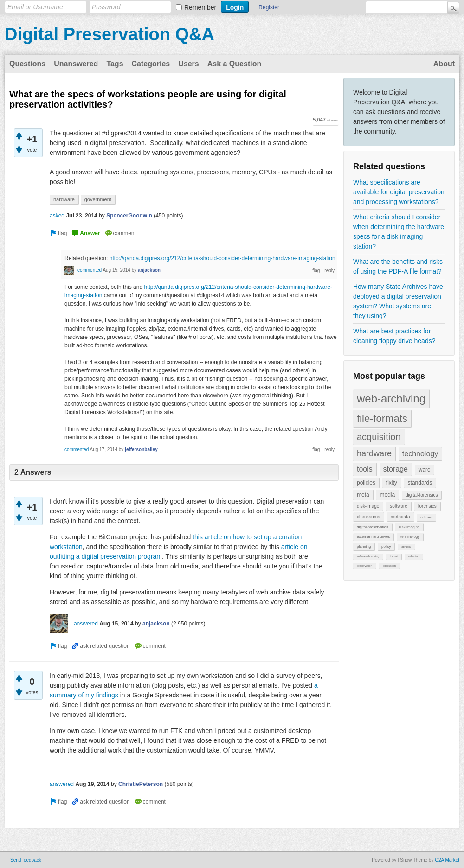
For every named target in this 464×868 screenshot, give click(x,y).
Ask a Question (234, 64)
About (444, 64)
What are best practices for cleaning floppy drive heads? (394, 336)
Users (188, 64)
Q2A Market (447, 860)
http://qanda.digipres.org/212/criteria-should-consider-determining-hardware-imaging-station (222, 258)
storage (396, 469)
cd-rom (426, 517)
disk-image (368, 506)
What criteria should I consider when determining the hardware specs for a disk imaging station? (399, 232)
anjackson (149, 270)
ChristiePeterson (141, 784)
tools (365, 469)
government (98, 199)
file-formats (382, 418)
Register (269, 7)
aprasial (406, 547)
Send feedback (26, 860)
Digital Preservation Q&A (110, 34)
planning (364, 546)
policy (386, 546)
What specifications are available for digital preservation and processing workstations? (399, 192)
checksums (368, 517)
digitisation (389, 566)
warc (424, 470)
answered (86, 624)
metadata (400, 517)
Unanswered (76, 64)
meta (363, 495)
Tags (115, 64)
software (399, 506)
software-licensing (368, 556)
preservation (364, 566)
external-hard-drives (373, 537)
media (387, 495)
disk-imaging (409, 527)
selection (414, 556)
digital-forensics (422, 495)
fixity (392, 483)
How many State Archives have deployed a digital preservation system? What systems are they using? (398, 301)
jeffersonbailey (141, 450)
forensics (427, 506)
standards (420, 483)
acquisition (379, 437)
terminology (410, 537)
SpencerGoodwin (129, 216)
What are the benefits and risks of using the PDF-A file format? (398, 266)
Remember (200, 7)
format (394, 556)
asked (57, 216)
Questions (27, 64)
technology (420, 454)
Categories (151, 64)
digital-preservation (373, 527)
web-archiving (391, 399)
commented (90, 270)
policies (366, 483)
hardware (374, 453)
